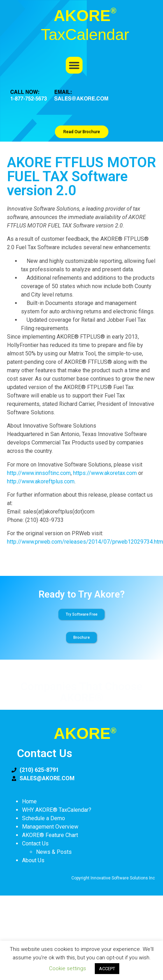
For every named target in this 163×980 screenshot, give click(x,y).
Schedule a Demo (44, 818)
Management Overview (50, 827)
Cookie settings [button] (68, 968)
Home (29, 801)
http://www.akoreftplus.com (41, 481)
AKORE (85, 733)
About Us (33, 860)
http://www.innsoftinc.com (39, 473)
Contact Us (35, 843)
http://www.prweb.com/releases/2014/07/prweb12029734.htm (85, 542)
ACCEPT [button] (107, 969)
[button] (74, 65)
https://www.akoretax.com (105, 473)
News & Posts (54, 852)
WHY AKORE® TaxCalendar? (57, 810)
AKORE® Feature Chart (50, 835)
